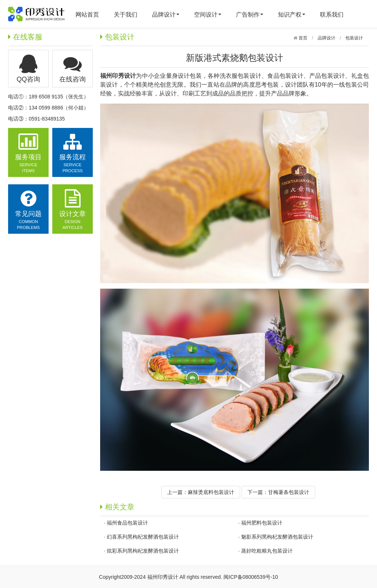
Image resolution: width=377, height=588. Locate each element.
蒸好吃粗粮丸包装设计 (267, 551)
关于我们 (126, 15)
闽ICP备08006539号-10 (251, 577)
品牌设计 (166, 15)
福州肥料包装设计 (262, 523)
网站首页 (87, 15)
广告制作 (250, 15)
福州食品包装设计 (127, 523)
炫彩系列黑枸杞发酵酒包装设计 (143, 551)
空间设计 (208, 15)
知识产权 (292, 15)
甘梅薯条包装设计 (289, 492)
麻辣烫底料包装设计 (211, 492)
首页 (302, 38)
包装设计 (354, 38)
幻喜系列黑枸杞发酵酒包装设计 (143, 537)
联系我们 (332, 15)
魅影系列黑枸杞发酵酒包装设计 (277, 537)
